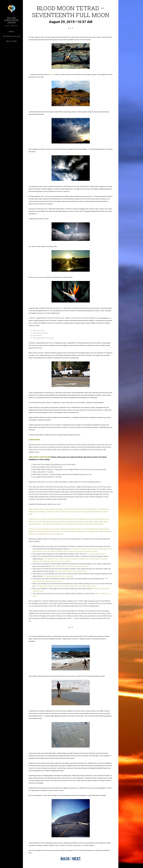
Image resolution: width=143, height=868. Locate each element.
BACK (65, 859)
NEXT (76, 859)
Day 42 (83, 209)
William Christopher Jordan (11, 20)
